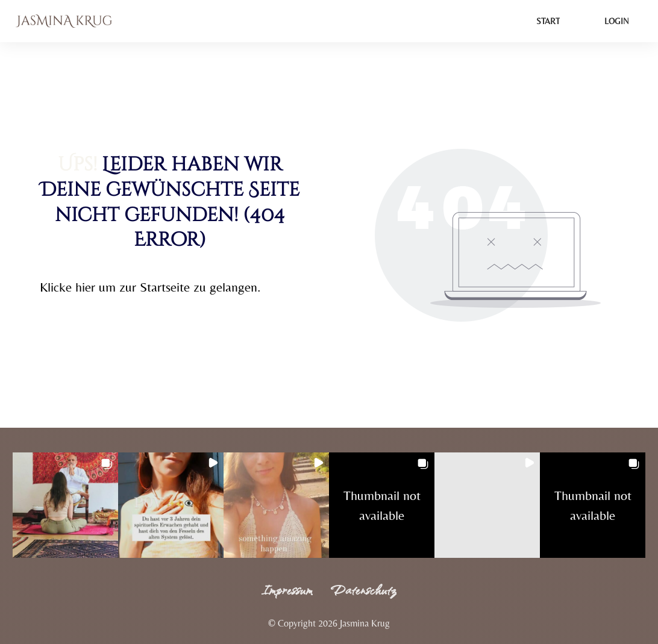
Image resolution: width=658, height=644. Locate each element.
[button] (65, 505)
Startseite (165, 287)
